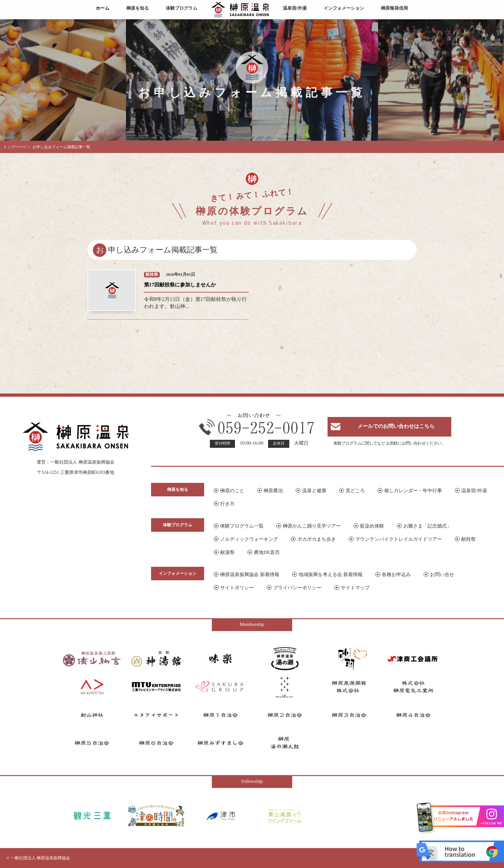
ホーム (103, 8)
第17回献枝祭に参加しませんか (180, 285)
